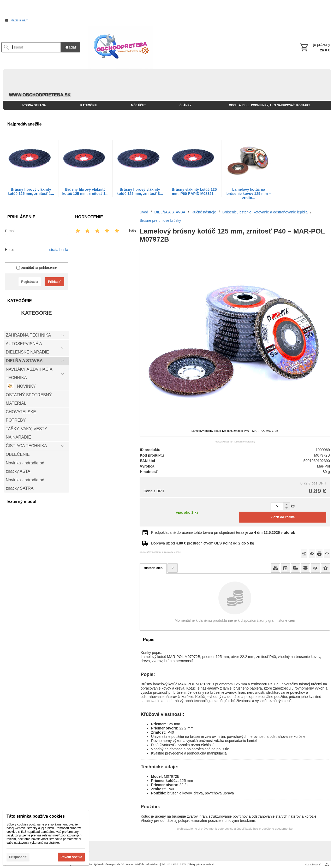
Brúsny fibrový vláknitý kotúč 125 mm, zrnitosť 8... (140, 191)
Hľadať (70, 47)
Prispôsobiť (18, 857)
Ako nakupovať (313, 865)
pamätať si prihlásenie (37, 267)
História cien (153, 568)
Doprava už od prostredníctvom (203, 543)
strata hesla (59, 250)
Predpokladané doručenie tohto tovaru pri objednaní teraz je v (223, 532)
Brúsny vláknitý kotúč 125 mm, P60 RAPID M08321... (194, 191)
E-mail (10, 231)
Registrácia (30, 282)
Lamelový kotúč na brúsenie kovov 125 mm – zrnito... (249, 194)
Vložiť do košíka (283, 517)
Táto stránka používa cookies (36, 816)
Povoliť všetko (71, 857)
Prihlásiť (54, 282)
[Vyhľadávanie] (31, 47)
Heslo (10, 250)
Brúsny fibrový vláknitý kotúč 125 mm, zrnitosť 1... (31, 191)
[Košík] (314, 47)
